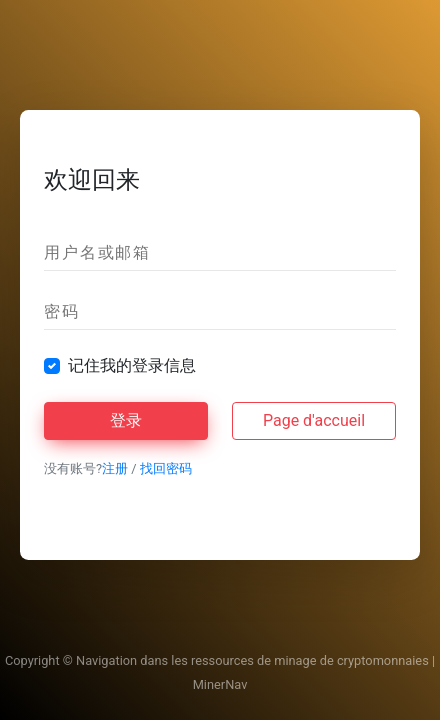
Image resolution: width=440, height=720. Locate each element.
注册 (115, 468)
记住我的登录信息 (132, 365)
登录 (126, 420)
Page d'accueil (314, 420)
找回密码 (166, 468)
